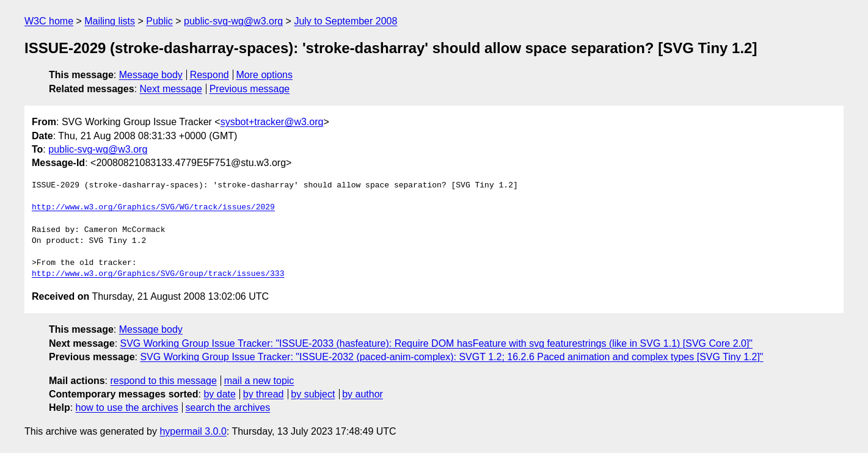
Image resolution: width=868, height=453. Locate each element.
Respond (210, 75)
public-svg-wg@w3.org (233, 21)
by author (363, 394)
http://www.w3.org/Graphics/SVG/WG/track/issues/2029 (153, 208)
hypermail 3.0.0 (193, 431)
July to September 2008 (345, 21)
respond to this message (163, 381)
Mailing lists (110, 21)
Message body (151, 75)
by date (219, 394)
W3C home (49, 21)
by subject (313, 394)
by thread (264, 394)
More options (265, 75)
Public (159, 21)
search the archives (228, 408)
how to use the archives (127, 408)
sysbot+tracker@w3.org (272, 122)
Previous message (250, 89)
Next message (171, 89)
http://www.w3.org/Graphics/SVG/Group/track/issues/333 (158, 274)
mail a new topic (259, 381)
